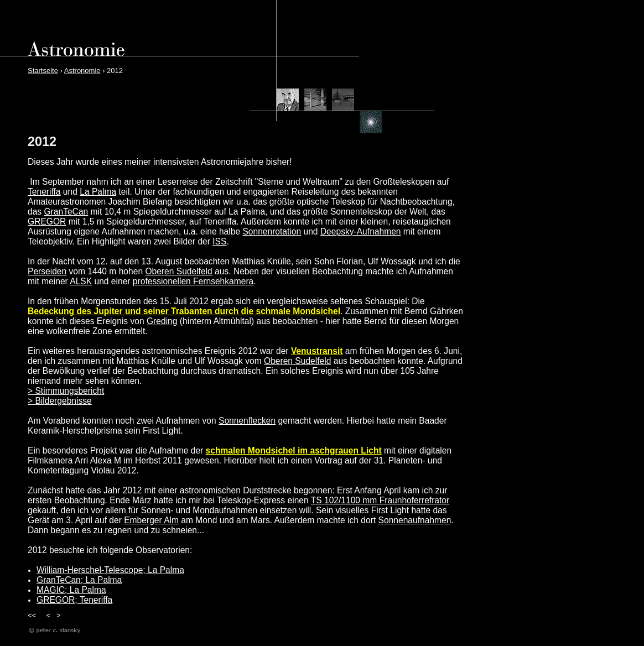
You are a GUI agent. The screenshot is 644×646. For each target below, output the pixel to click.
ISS (219, 241)
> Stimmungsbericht (66, 391)
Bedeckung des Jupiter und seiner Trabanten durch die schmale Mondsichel (184, 311)
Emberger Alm (151, 520)
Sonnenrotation (272, 231)
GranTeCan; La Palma (79, 580)
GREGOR (47, 222)
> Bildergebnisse (60, 401)
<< (32, 615)
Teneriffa (44, 192)
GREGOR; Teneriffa (74, 600)
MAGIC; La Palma (71, 590)
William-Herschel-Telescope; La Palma (110, 570)
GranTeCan (66, 212)
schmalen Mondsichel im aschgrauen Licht (294, 450)
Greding (162, 321)
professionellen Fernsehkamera (193, 281)
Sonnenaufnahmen (415, 520)
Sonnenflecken (247, 421)
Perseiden (47, 271)
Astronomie (82, 71)
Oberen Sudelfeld (178, 271)
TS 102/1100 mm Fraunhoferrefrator (380, 500)
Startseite (43, 71)
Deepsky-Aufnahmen (361, 231)
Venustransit (317, 351)
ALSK (81, 281)
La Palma (98, 192)
